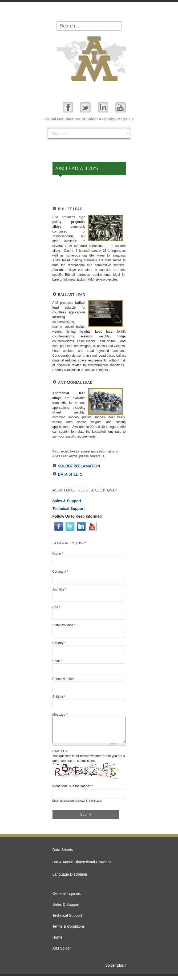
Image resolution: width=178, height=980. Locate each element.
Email (58, 661)
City (56, 607)
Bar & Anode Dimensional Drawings (82, 866)
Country (59, 643)
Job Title (60, 589)
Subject (59, 697)
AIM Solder (62, 952)
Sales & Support (66, 908)
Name (58, 554)
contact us (97, 456)
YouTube (121, 107)
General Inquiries (67, 898)
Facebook (68, 107)
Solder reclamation (79, 466)
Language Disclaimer (70, 878)
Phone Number (63, 679)
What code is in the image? (73, 790)
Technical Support (67, 919)
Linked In (103, 107)
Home (57, 941)
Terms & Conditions (69, 930)
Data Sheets (70, 475)
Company (60, 572)
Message (60, 715)
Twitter (85, 107)
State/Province (64, 625)
